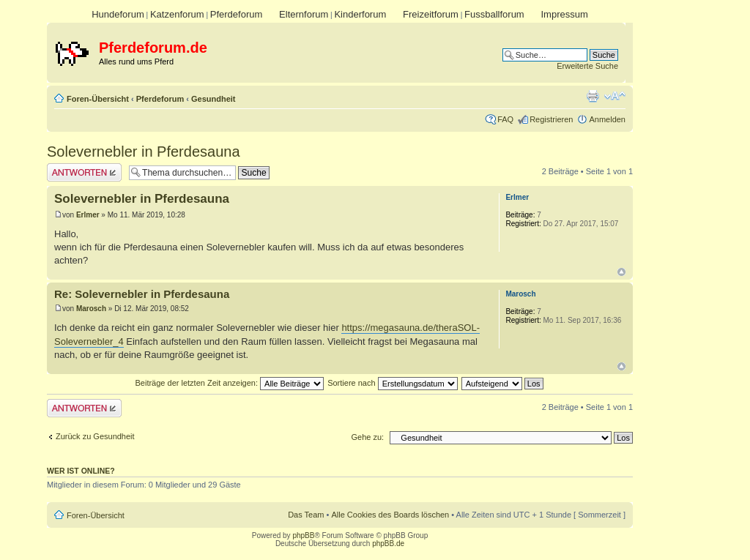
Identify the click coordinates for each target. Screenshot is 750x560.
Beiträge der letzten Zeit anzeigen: (229, 383)
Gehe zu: (367, 437)
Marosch (91, 309)
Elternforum (304, 14)
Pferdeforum (237, 14)
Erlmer (88, 215)
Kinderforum (360, 14)
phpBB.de (388, 544)
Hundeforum (118, 14)
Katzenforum (177, 14)
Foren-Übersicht (98, 99)
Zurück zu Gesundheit (95, 436)
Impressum (564, 14)
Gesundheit (214, 99)
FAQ (505, 119)
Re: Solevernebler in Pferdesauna (142, 294)
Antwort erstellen (84, 172)
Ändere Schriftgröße (615, 96)
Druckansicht (593, 96)
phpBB (303, 535)
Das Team (306, 515)
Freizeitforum (431, 14)
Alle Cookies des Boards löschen (390, 515)
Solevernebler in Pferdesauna (144, 152)
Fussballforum (494, 14)
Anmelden (607, 119)
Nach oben (621, 272)
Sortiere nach (392, 383)
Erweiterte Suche (587, 66)
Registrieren (551, 119)
